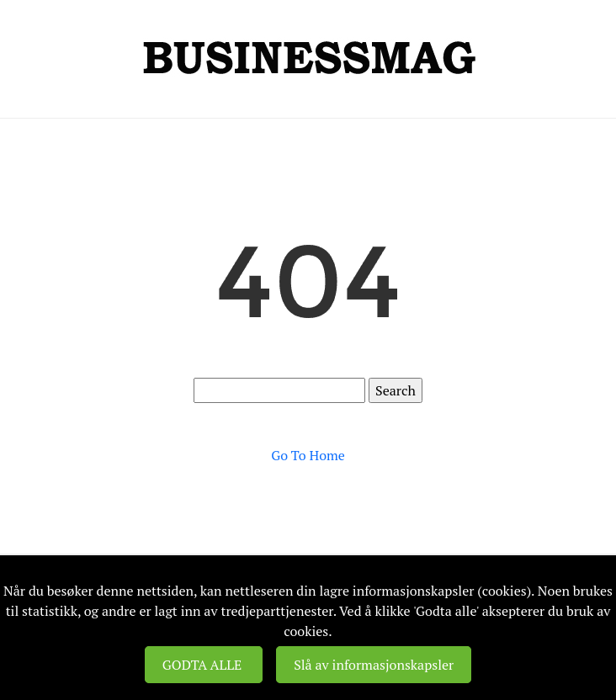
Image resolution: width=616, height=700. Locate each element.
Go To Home (308, 455)
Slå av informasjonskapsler (374, 665)
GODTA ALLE (204, 665)
